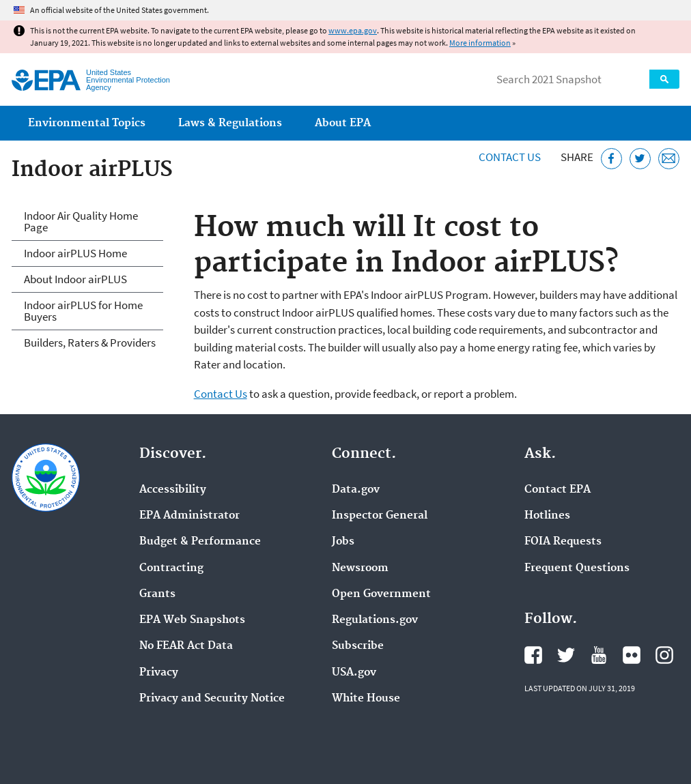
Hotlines (547, 516)
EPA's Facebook (533, 655)
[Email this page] (669, 159)
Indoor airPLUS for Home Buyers (83, 311)
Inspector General (380, 516)
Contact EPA (558, 490)
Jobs (343, 542)
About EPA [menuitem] (343, 123)
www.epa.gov (353, 30)
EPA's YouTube (599, 655)
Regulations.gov (375, 620)
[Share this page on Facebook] (611, 159)
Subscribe (358, 646)
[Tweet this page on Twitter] (640, 159)
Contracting (171, 568)
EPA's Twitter (566, 655)
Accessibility (173, 490)
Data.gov (356, 490)
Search (664, 79)
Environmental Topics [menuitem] (87, 123)
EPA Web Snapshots (192, 620)
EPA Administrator (189, 516)
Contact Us (510, 157)
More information (480, 43)
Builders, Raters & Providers (90, 343)
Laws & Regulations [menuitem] (230, 123)
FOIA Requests (563, 542)
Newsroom (360, 568)
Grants (157, 594)
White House (366, 699)
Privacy (159, 673)
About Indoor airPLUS (75, 279)
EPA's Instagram (664, 655)
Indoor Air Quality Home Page (81, 221)
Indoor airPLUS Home (75, 253)
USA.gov (354, 673)
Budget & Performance (200, 542)
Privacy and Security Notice (212, 699)
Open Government (381, 594)
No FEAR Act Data (186, 646)
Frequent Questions (577, 568)
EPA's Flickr (632, 655)
